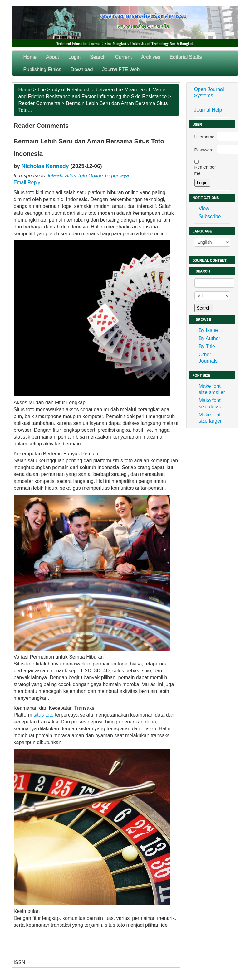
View (204, 208)
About (52, 57)
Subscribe (210, 216)
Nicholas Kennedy (45, 166)
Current (123, 57)
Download (82, 69)
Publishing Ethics (42, 69)
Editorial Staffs (186, 57)
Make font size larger (210, 418)
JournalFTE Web (121, 69)
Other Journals (208, 358)
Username (205, 137)
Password (204, 150)
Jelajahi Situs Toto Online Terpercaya (88, 176)
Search (98, 57)
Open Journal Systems (209, 92)
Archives (151, 57)
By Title (207, 346)
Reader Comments (39, 103)
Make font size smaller (212, 389)
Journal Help (208, 110)
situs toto (44, 715)
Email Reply (27, 183)
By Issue (208, 330)
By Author (210, 338)
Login (74, 57)
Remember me (205, 170)
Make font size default (211, 404)
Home (30, 57)
